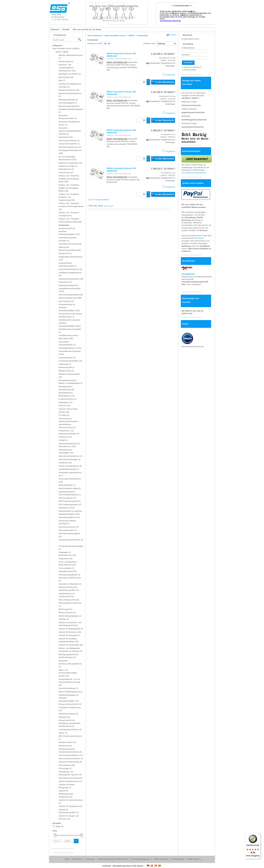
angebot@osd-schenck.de (193, 112)
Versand (111, 206)
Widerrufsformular (161, 859)
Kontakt (66, 29)
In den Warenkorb (163, 82)
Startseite (55, 29)
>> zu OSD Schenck (60, 20)
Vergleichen (171, 75)
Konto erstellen (190, 70)
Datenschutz (77, 859)
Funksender (93, 40)
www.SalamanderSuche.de (193, 346)
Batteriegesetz (178, 859)
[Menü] (259, 835)
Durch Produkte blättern (99, 200)
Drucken (173, 35)
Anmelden (188, 63)
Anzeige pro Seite (95, 43)
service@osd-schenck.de (193, 127)
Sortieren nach (149, 43)
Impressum (90, 859)
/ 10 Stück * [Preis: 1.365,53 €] (163, 130)
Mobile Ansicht (193, 859)
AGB (67, 859)
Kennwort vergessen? (193, 67)
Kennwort (186, 55)
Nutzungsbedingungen (141, 859)
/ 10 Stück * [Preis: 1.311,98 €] (163, 54)
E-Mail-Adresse (188, 48)
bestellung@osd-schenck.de (194, 120)
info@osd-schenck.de (191, 105)
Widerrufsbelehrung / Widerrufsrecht (113, 859)
